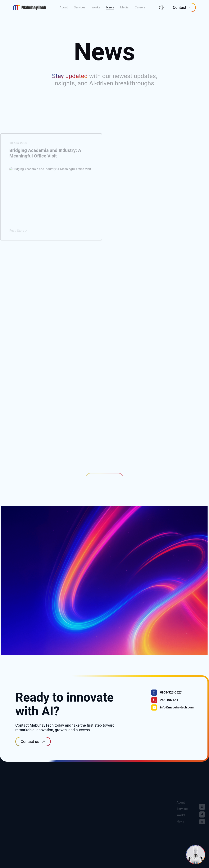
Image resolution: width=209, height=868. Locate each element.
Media (124, 4)
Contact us (30, 747)
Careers (140, 4)
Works (96, 4)
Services (80, 4)
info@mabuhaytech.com (177, 713)
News (110, 4)
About (64, 4)
